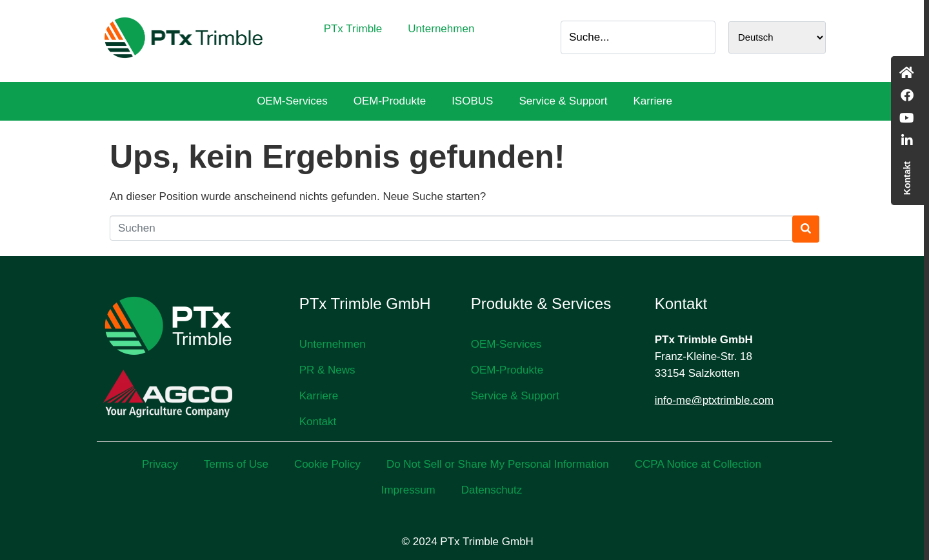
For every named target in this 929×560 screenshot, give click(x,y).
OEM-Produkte (390, 101)
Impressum (408, 490)
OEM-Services (292, 101)
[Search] (702, 37)
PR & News (327, 370)
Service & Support (563, 101)
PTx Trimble (353, 29)
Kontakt (318, 422)
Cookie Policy (327, 464)
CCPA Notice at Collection (698, 464)
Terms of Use (236, 464)
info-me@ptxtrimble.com (714, 400)
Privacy (160, 464)
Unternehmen (441, 29)
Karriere (652, 101)
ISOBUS (472, 101)
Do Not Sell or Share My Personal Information (498, 464)
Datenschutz (492, 490)
